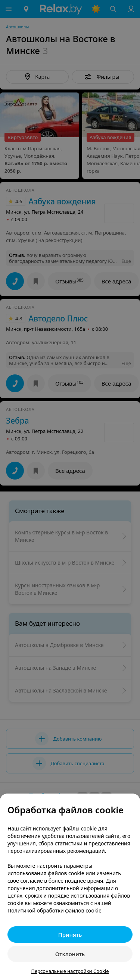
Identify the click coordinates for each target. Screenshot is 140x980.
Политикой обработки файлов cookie (55, 910)
